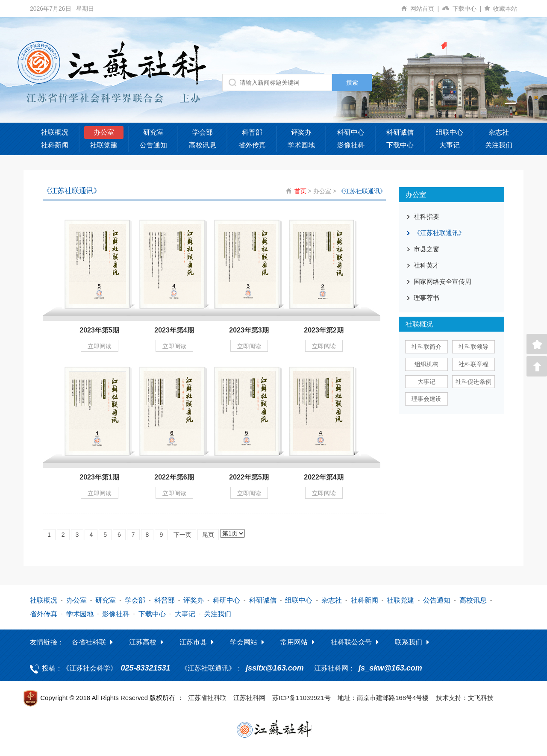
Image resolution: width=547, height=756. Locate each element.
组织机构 (426, 364)
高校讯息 (203, 145)
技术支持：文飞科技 (465, 697)
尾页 (208, 534)
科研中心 (351, 132)
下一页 (182, 534)
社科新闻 (55, 145)
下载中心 (469, 9)
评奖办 (301, 132)
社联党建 (104, 145)
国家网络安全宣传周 (443, 281)
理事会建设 (426, 399)
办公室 (104, 132)
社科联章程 (473, 364)
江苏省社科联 (207, 697)
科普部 (252, 132)
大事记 (450, 145)
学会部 (203, 132)
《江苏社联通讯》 (362, 191)
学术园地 (301, 145)
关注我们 (499, 145)
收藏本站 (505, 9)
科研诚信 (400, 132)
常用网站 (294, 642)
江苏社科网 (249, 697)
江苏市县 (193, 642)
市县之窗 (426, 249)
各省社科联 (89, 642)
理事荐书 (426, 298)
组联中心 (450, 132)
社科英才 (426, 265)
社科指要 (426, 216)
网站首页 (426, 9)
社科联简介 (426, 347)
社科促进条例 (473, 382)
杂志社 (499, 132)
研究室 (153, 132)
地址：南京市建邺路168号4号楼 (383, 697)
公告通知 (153, 145)
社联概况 (55, 132)
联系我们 (409, 642)
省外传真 (252, 145)
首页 (300, 191)
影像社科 (351, 145)
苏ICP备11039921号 (301, 697)
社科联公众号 (351, 642)
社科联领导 (473, 347)
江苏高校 (143, 642)
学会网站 (244, 642)
